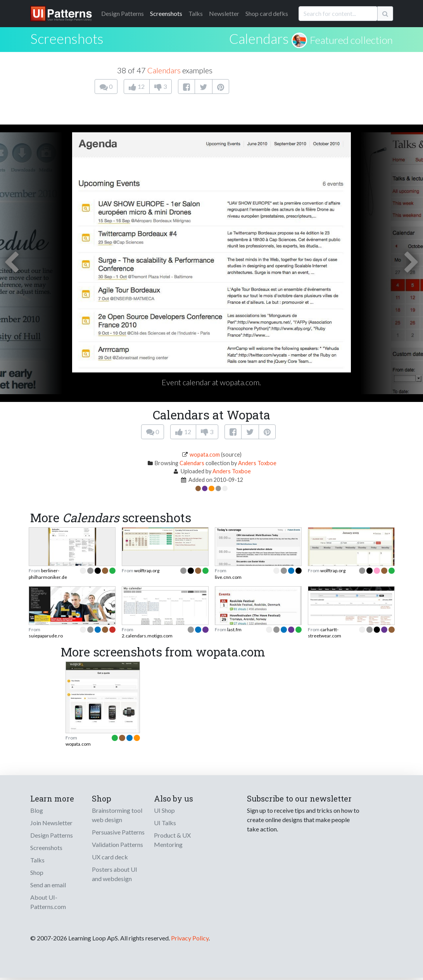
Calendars (259, 38)
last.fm (234, 629)
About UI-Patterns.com (48, 902)
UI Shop (164, 810)
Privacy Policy (190, 938)
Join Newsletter (51, 823)
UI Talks (165, 823)
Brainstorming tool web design (117, 815)
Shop (37, 872)
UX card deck (110, 857)
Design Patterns (52, 835)
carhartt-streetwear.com (325, 633)
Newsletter (224, 13)
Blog (37, 810)
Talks (196, 13)
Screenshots (166, 13)
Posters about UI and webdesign (115, 874)
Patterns (123, 13)
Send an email (48, 885)
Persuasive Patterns (118, 832)
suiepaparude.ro (46, 636)
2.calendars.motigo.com (147, 636)
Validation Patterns (117, 844)
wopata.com (205, 455)
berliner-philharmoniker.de (48, 574)
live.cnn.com (228, 577)
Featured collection (351, 40)
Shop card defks (267, 13)
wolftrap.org (147, 571)
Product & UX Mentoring (172, 840)
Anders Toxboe (257, 463)
